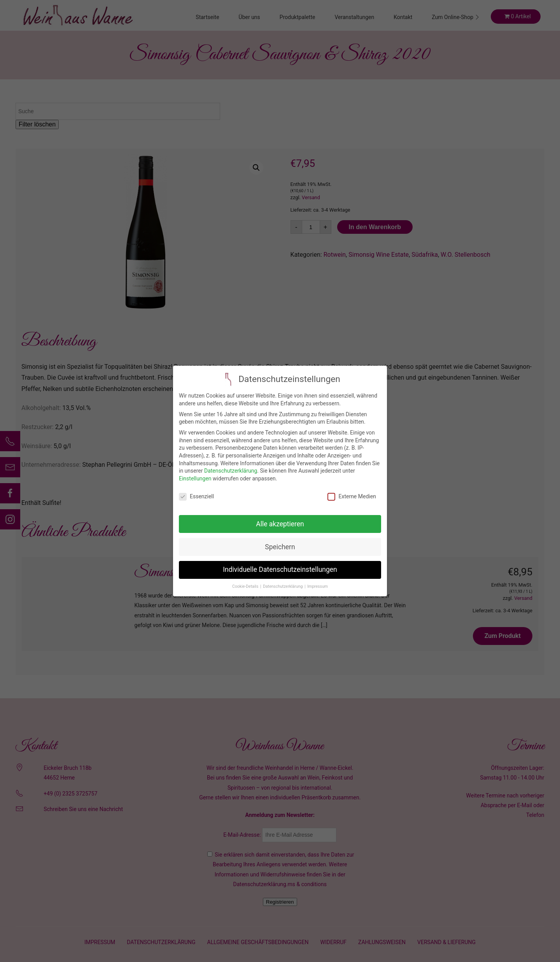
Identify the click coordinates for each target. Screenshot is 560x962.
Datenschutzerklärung (231, 471)
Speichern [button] (280, 547)
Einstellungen (195, 478)
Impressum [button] (318, 586)
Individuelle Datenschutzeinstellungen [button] (280, 569)
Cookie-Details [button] (246, 586)
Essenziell (196, 497)
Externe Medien (352, 497)
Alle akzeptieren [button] (280, 524)
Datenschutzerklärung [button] (283, 586)
